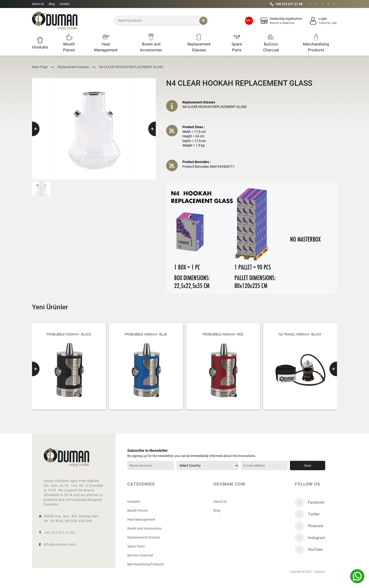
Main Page (40, 67)
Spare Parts (136, 546)
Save (308, 465)
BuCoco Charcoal (140, 555)
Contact (64, 4)
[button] (36, 129)
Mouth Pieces (138, 510)
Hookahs (134, 502)
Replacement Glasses (73, 67)
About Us (38, 4)
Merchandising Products (146, 564)
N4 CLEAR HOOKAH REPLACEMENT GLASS (131, 67)
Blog (52, 4)
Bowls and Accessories (144, 528)
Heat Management (141, 519)
